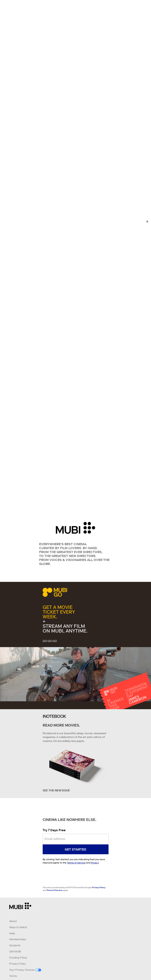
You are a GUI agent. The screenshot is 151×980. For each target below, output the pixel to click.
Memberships (18, 939)
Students (15, 945)
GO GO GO (50, 641)
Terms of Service (76, 863)
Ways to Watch (18, 927)
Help (12, 933)
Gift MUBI (15, 952)
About (13, 921)
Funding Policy (18, 958)
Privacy (95, 863)
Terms (13, 976)
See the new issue (56, 790)
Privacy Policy (99, 887)
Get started (75, 849)
